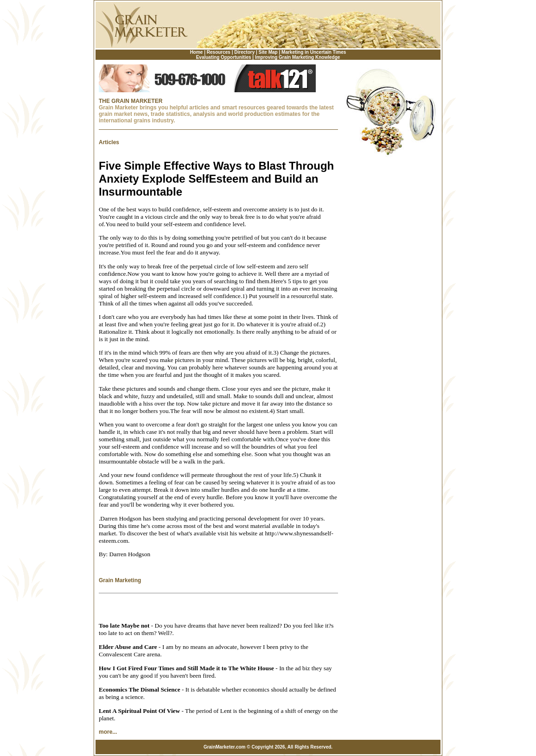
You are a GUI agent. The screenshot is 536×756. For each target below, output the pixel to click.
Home (197, 52)
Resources (219, 52)
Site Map (268, 52)
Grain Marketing (120, 580)
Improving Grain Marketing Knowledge (297, 57)
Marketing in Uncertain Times (314, 52)
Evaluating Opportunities (224, 57)
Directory (244, 52)
